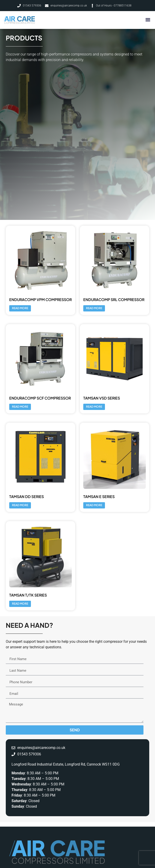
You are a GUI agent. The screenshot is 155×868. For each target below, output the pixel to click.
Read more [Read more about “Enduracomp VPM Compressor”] (20, 308)
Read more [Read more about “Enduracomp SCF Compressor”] (20, 407)
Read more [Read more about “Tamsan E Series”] (94, 505)
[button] (148, 20)
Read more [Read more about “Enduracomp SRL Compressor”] (94, 308)
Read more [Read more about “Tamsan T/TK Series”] (20, 604)
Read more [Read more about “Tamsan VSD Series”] (94, 407)
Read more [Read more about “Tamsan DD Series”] (20, 505)
